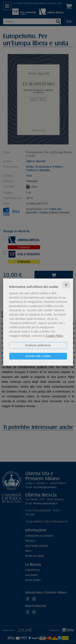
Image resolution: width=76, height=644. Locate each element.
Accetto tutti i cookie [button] (38, 356)
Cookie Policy (54, 336)
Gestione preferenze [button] (38, 345)
